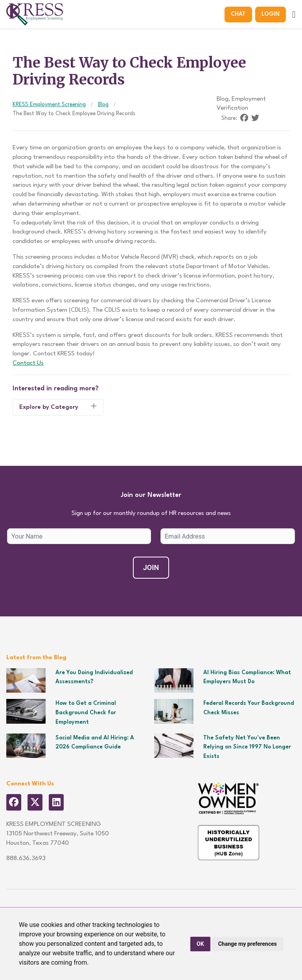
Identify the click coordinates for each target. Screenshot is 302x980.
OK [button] (200, 944)
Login (271, 14)
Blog (103, 105)
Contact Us (28, 363)
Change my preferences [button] (248, 944)
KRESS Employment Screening (49, 105)
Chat (238, 14)
